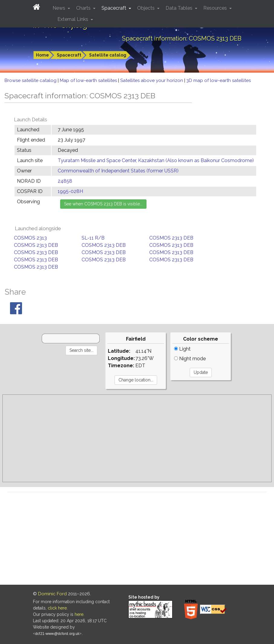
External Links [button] (73, 19)
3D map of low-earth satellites (219, 80)
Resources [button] (216, 8)
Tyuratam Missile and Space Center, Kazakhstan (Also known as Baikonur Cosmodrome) (156, 160)
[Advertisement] (137, 438)
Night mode (190, 359)
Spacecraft (69, 55)
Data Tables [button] (180, 8)
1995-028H (70, 191)
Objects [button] (147, 8)
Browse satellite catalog (31, 80)
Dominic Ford (52, 594)
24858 (65, 181)
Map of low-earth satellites (89, 80)
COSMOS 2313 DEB (171, 238)
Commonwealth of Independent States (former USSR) (118, 171)
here (79, 614)
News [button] (60, 8)
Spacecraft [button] (114, 8)
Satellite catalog (108, 55)
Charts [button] (84, 8)
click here (57, 608)
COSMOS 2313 (30, 238)
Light (182, 349)
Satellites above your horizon (152, 80)
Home (42, 55)
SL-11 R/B (93, 238)
